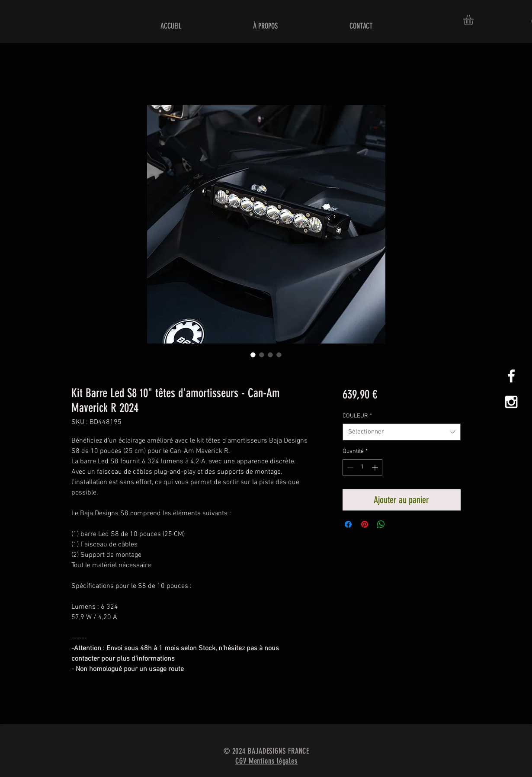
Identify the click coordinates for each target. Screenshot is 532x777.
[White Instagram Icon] (511, 402)
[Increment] (376, 467)
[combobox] (402, 432)
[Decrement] (349, 467)
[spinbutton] (362, 467)
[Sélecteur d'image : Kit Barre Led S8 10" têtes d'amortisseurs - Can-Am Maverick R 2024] (253, 355)
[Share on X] (397, 524)
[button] (474, 20)
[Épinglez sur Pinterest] (365, 524)
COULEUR (357, 416)
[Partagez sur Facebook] (348, 524)
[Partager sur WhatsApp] (381, 524)
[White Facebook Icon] (511, 376)
